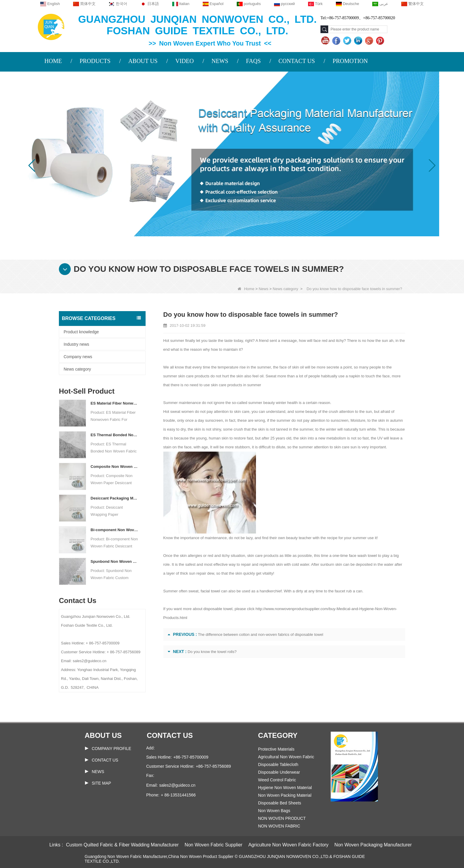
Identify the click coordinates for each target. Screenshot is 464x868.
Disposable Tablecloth (278, 764)
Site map (101, 783)
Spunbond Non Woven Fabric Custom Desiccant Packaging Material (114, 561)
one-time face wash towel (354, 556)
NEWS (220, 61)
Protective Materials (276, 749)
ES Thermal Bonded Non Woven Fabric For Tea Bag (114, 435)
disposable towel (217, 609)
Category (278, 735)
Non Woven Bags (274, 811)
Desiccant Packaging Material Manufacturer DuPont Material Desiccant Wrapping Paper (114, 498)
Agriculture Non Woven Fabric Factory (288, 845)
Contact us (170, 735)
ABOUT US (143, 61)
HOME (53, 61)
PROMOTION (350, 61)
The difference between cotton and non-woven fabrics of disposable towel (261, 635)
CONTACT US (297, 61)
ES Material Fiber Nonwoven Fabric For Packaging (114, 403)
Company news (78, 357)
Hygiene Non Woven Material (285, 788)
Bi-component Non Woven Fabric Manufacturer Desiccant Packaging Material (114, 530)
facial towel (210, 591)
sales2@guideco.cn (177, 785)
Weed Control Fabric (277, 780)
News (264, 289)
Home (246, 289)
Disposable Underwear (279, 772)
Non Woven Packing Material (285, 795)
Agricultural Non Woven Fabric (286, 757)
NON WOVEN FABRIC (279, 826)
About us (103, 735)
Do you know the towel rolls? (212, 652)
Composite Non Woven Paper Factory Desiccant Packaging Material (114, 467)
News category (286, 289)
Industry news (76, 344)
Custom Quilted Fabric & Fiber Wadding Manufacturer (122, 845)
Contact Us (105, 760)
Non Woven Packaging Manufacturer (373, 845)
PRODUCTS (95, 61)
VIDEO (184, 61)
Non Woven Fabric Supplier (214, 845)
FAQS (253, 61)
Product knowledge (81, 332)
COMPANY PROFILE (111, 749)
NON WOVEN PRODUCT (282, 818)
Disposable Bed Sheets (280, 803)
